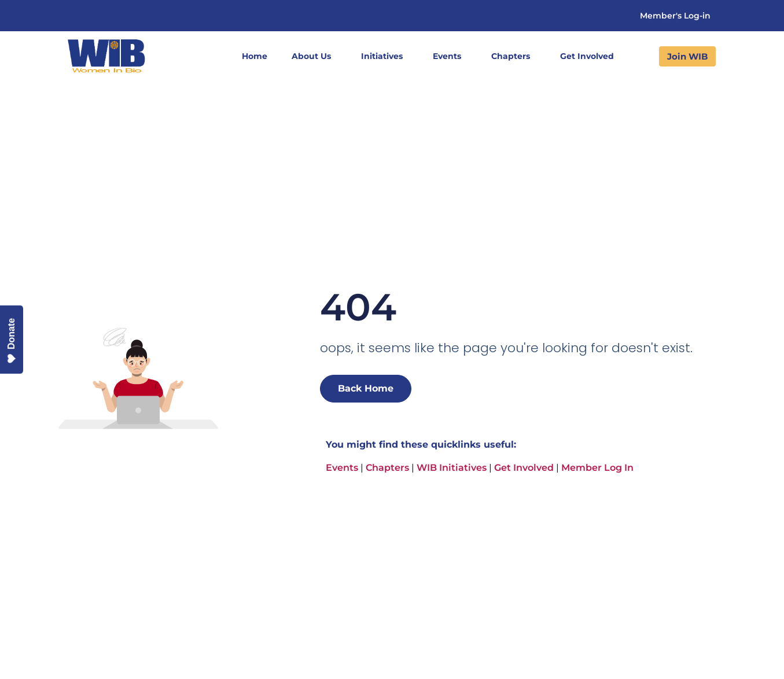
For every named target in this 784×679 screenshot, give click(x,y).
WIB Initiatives (452, 468)
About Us (314, 56)
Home (255, 56)
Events (450, 56)
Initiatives (385, 56)
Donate (12, 341)
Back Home (366, 388)
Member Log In (597, 468)
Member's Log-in (675, 16)
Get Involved (590, 56)
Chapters (514, 56)
